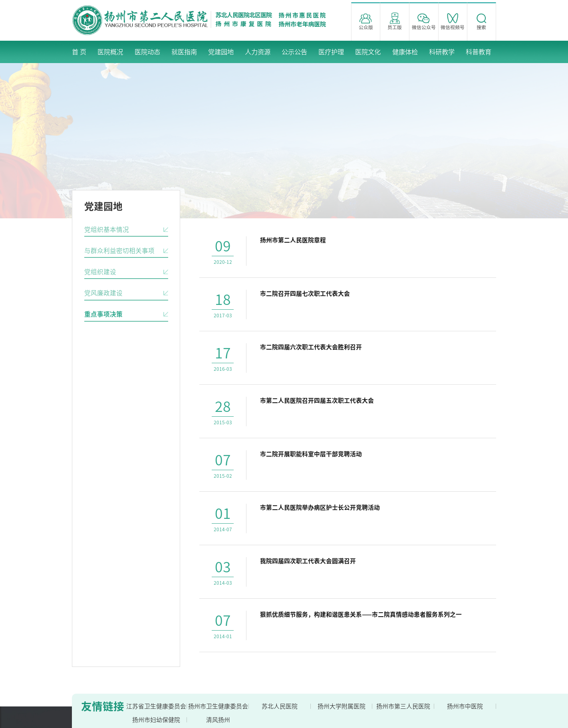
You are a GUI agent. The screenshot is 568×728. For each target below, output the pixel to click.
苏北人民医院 (280, 706)
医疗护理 (331, 52)
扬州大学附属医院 (342, 706)
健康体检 (405, 52)
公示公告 (294, 52)
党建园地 (221, 52)
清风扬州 (218, 720)
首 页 (79, 52)
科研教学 (442, 52)
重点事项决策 (103, 314)
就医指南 (184, 52)
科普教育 (479, 52)
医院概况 (110, 52)
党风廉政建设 (103, 293)
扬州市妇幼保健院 (156, 720)
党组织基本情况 (107, 229)
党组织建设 (100, 272)
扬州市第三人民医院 (403, 706)
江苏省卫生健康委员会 (156, 706)
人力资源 (258, 52)
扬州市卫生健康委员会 (218, 706)
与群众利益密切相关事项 (119, 251)
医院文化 (368, 52)
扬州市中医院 (465, 706)
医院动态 (147, 52)
